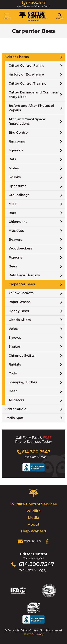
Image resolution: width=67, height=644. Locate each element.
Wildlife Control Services (34, 504)
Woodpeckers (20, 248)
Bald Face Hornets (24, 275)
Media (34, 518)
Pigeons (15, 257)
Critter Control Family (26, 66)
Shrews (15, 338)
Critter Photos (17, 57)
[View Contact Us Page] (30, 541)
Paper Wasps (20, 302)
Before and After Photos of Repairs (31, 108)
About (34, 524)
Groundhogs (19, 195)
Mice (13, 204)
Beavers (15, 240)
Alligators (16, 400)
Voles (13, 329)
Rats (12, 213)
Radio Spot (14, 418)
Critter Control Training (28, 84)
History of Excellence (26, 74)
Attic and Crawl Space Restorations (27, 121)
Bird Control (19, 133)
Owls (13, 373)
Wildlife (33, 511)
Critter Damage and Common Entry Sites (33, 95)
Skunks (15, 177)
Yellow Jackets (21, 293)
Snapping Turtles (23, 382)
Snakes (15, 347)
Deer (13, 391)
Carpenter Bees (22, 284)
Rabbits (15, 364)
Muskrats (16, 231)
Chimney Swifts (22, 356)
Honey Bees (19, 311)
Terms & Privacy (34, 634)
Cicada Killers (20, 320)
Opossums (18, 186)
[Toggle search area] (59, 16)
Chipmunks (18, 222)
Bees (13, 266)
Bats (12, 159)
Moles (14, 168)
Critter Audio (16, 409)
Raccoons (17, 141)
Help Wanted (33, 531)
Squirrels (16, 150)
